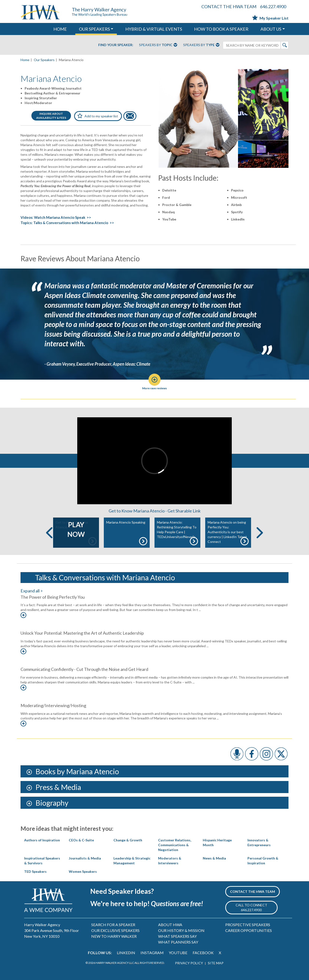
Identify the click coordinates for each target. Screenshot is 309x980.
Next (260, 533)
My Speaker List (270, 18)
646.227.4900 (273, 7)
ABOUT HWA (170, 925)
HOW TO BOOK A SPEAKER (221, 29)
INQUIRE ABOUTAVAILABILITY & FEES (51, 116)
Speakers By (158, 45)
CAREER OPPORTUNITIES (249, 930)
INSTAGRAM (152, 953)
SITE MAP (216, 963)
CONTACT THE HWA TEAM (229, 7)
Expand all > (32, 591)
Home (25, 60)
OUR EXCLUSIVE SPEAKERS (115, 930)
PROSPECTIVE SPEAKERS (248, 925)
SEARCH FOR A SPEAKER (113, 925)
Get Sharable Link (184, 511)
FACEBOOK (203, 953)
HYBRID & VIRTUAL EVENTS (154, 29)
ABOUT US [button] (271, 29)
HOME (60, 29)
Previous (49, 533)
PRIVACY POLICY (189, 963)
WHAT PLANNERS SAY (178, 942)
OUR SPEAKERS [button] (94, 29)
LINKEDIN (126, 953)
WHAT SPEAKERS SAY (177, 936)
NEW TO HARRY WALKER (114, 936)
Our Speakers (44, 60)
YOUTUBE (178, 953)
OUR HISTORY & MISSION (181, 930)
